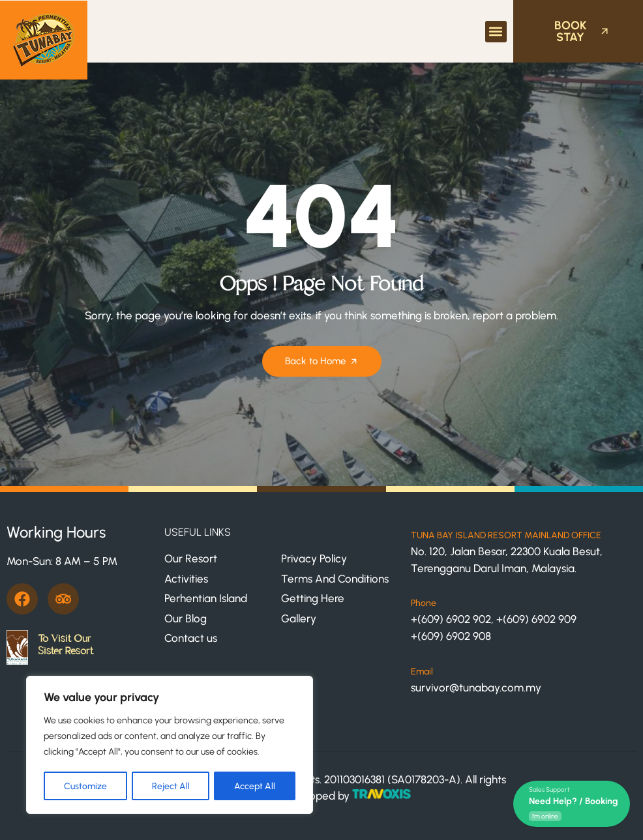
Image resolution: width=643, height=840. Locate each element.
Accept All (255, 786)
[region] (170, 746)
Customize (85, 786)
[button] (496, 32)
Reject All (171, 786)
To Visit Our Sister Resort (66, 645)
